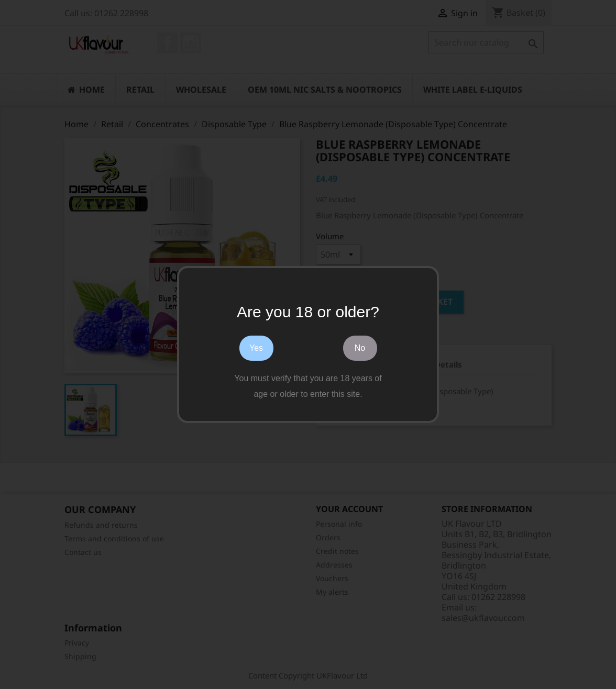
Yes (256, 348)
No (360, 348)
